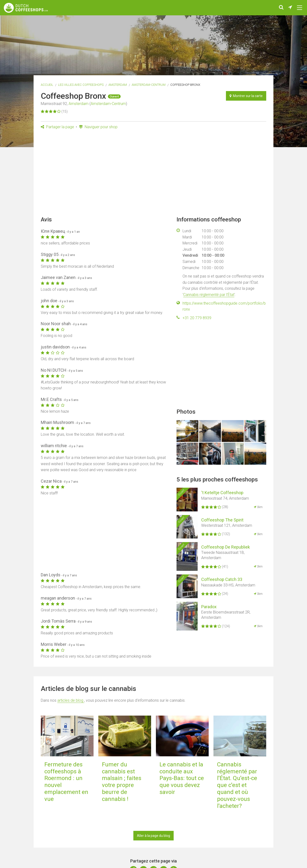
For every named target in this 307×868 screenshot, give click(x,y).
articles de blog (71, 700)
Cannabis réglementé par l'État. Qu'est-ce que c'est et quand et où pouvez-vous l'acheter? (237, 785)
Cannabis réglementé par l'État (209, 295)
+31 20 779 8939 (197, 318)
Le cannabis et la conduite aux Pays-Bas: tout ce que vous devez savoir (182, 778)
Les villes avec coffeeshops (81, 85)
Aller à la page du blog (153, 836)
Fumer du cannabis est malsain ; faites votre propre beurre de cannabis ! (122, 782)
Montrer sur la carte (246, 96)
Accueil (47, 85)
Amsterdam (118, 85)
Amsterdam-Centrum (149, 85)
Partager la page (57, 127)
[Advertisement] (153, 174)
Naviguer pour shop (98, 127)
